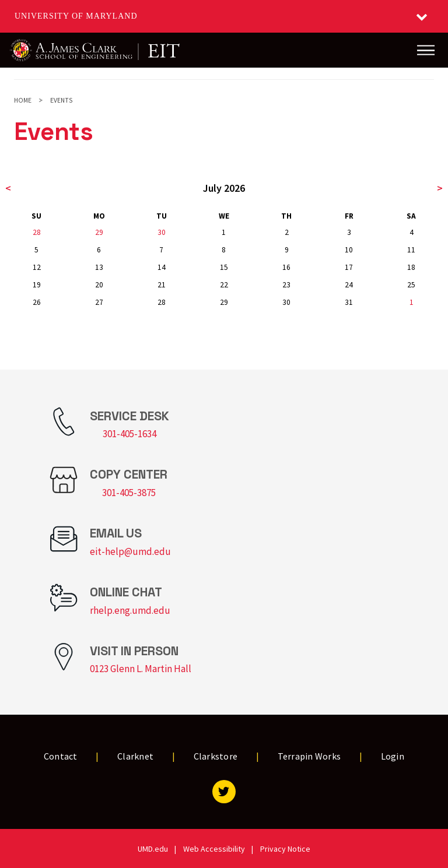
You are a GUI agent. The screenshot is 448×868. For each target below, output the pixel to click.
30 (162, 232)
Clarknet (135, 756)
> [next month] (440, 188)
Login (393, 756)
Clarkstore (216, 756)
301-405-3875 (129, 493)
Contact (61, 756)
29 (99, 232)
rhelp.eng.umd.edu (130, 610)
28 (37, 232)
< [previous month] (8, 188)
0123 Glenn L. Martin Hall (141, 669)
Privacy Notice (285, 849)
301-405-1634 (129, 434)
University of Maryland (76, 16)
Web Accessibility (214, 849)
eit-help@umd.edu (130, 551)
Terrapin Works (309, 756)
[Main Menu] (426, 50)
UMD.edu (153, 849)
